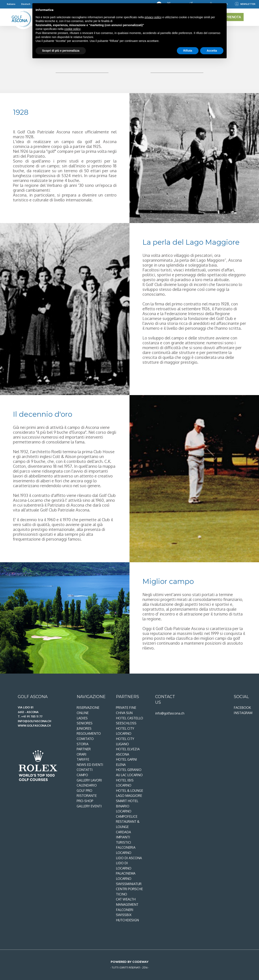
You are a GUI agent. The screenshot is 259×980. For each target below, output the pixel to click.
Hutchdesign (127, 920)
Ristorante (87, 796)
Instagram (243, 713)
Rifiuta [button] (188, 51)
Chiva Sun (124, 713)
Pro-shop (85, 801)
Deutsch (26, 4)
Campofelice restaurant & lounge (128, 822)
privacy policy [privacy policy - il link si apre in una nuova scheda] (153, 17)
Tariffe (83, 759)
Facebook (242, 708)
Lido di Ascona (129, 858)
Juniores (84, 728)
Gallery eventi (89, 806)
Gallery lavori (89, 780)
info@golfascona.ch (170, 713)
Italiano (11, 4)
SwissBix (124, 915)
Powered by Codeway (130, 962)
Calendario (87, 785)
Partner (84, 749)
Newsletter (245, 4)
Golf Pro (84, 791)
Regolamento (89, 733)
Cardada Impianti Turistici (124, 837)
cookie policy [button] (72, 29)
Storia (83, 744)
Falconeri (125, 910)
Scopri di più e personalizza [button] (61, 51)
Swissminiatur (129, 884)
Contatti (85, 770)
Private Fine (126, 708)
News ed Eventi (90, 765)
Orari (82, 754)
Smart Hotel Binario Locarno (127, 806)
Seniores (85, 723)
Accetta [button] (212, 51)
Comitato (85, 739)
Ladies (82, 718)
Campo (82, 775)
